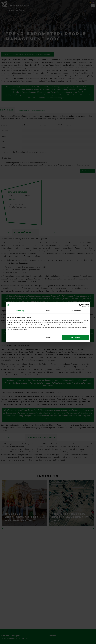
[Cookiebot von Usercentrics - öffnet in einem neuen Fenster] (81, 305)
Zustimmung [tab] (20, 311)
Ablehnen (48, 337)
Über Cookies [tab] (76, 311)
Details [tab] (48, 311)
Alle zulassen (75, 337)
